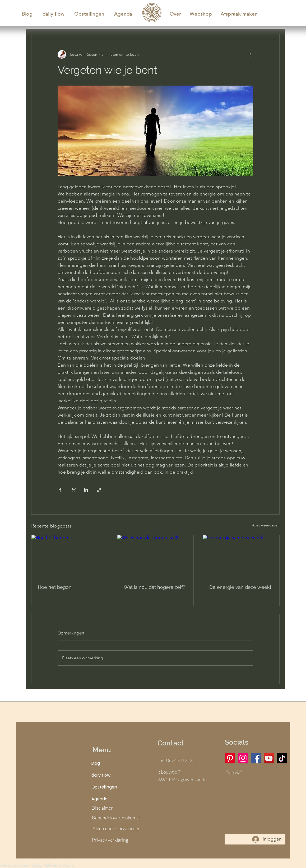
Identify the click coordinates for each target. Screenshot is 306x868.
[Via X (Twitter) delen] (73, 490)
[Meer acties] (250, 54)
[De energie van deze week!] (241, 557)
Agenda (99, 799)
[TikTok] (282, 758)
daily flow (101, 775)
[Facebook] (256, 758)
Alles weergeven (266, 525)
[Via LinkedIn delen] (86, 490)
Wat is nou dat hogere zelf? (154, 587)
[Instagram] (243, 758)
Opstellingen (104, 787)
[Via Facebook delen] (60, 490)
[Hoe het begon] (70, 557)
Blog (96, 763)
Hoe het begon (55, 587)
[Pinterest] (230, 758)
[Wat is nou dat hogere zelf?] (156, 557)
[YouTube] (269, 758)
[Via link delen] (99, 490)
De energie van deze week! (240, 587)
